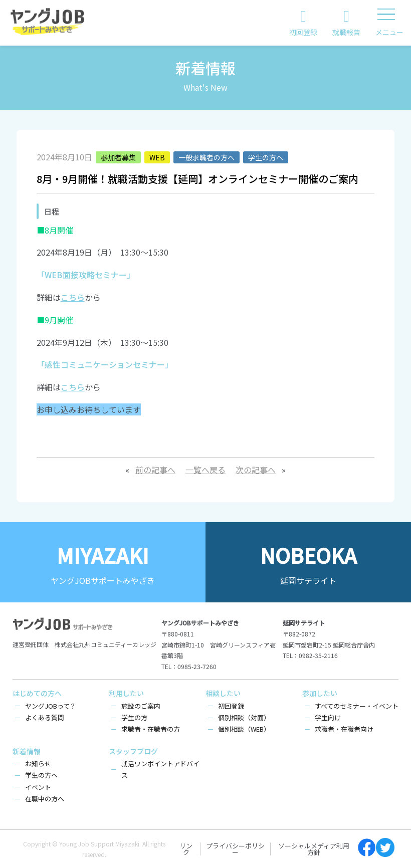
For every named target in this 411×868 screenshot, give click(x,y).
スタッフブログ (133, 751)
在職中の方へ (45, 799)
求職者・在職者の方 (151, 729)
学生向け (328, 717)
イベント (38, 787)
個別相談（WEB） (244, 729)
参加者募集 (118, 157)
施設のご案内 (141, 706)
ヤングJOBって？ (51, 706)
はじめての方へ (37, 693)
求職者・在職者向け (344, 729)
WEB (157, 157)
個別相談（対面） (244, 717)
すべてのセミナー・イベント (357, 706)
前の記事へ (155, 470)
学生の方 (134, 717)
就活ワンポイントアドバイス (160, 769)
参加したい (320, 693)
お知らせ (38, 764)
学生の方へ (266, 157)
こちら (73, 297)
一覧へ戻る (205, 470)
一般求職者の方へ (207, 157)
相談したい (223, 693)
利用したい (126, 693)
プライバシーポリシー (235, 849)
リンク (186, 849)
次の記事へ (256, 470)
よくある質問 (45, 717)
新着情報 (27, 751)
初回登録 (231, 706)
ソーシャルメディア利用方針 (314, 849)
